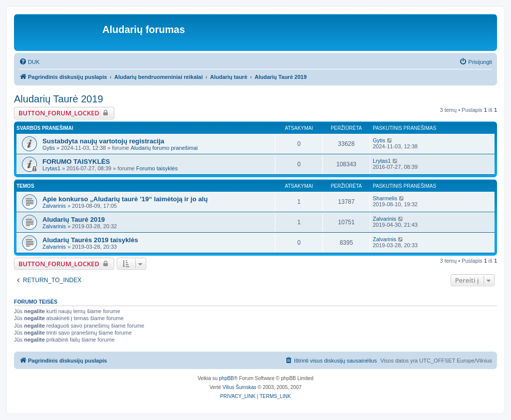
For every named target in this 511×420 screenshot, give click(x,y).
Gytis (49, 148)
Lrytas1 (51, 168)
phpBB (227, 378)
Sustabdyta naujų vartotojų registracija (103, 141)
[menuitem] (29, 62)
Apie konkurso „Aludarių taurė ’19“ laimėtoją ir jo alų (125, 199)
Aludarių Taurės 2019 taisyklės (90, 240)
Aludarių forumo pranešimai (164, 148)
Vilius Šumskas (240, 387)
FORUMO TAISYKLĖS (76, 162)
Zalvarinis (54, 206)
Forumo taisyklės (157, 168)
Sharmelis (385, 198)
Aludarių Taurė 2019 (59, 99)
